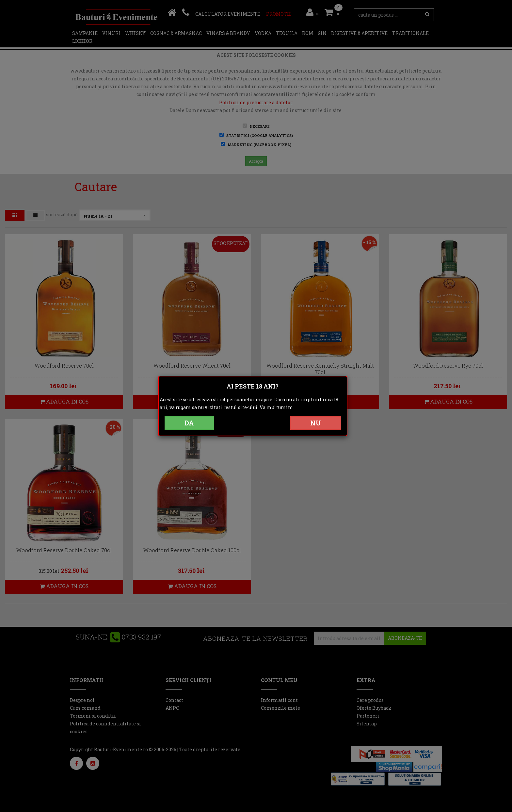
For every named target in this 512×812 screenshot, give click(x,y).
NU (316, 423)
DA (189, 423)
